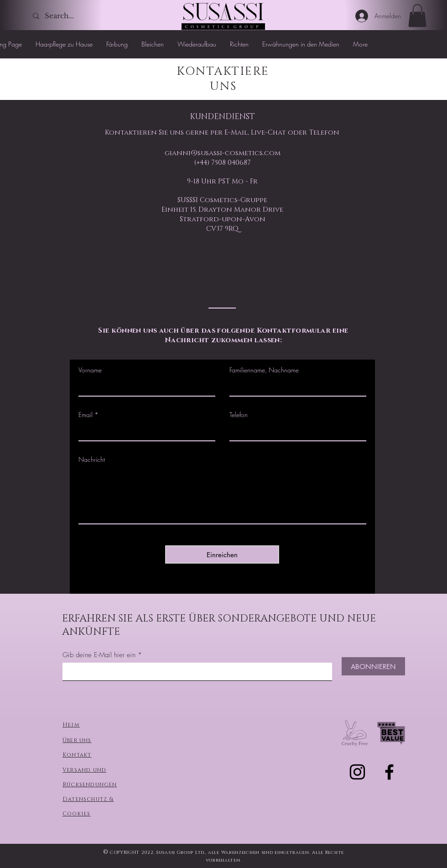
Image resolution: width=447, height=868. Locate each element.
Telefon (239, 415)
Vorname (90, 370)
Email (86, 415)
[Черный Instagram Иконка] (357, 772)
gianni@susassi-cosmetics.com (223, 153)
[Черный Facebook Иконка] (389, 772)
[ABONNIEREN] (373, 666)
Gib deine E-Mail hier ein (99, 655)
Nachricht (92, 460)
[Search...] (63, 16)
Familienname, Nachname (264, 370)
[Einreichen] (222, 554)
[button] (417, 16)
